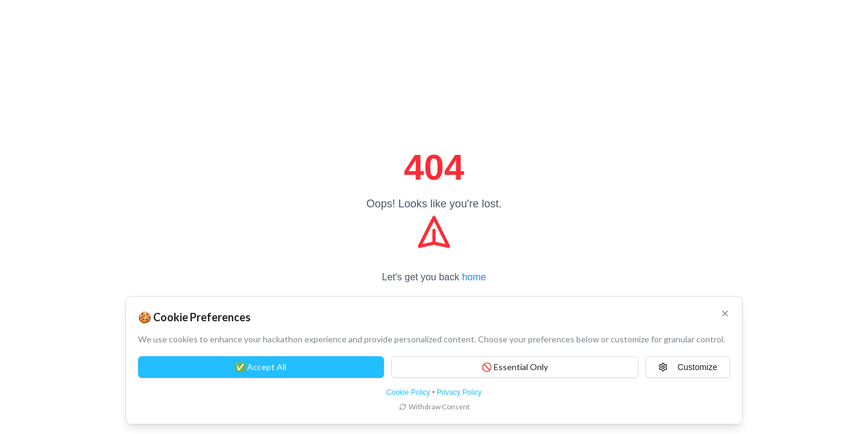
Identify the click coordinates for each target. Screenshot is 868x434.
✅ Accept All (261, 367)
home (474, 277)
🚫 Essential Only (515, 367)
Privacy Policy (459, 392)
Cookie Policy (408, 392)
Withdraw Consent (434, 407)
